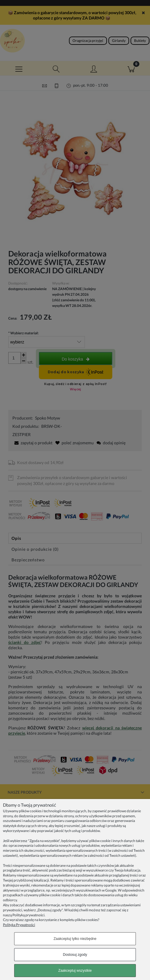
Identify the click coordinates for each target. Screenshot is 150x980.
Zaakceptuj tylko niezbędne (75, 939)
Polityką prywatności (28, 915)
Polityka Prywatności (19, 925)
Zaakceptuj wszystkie (75, 971)
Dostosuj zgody (75, 955)
